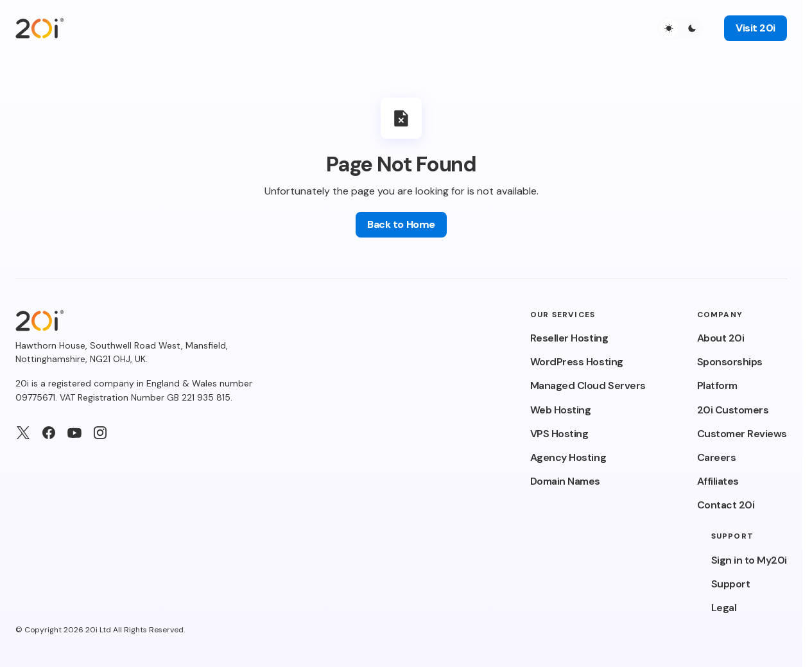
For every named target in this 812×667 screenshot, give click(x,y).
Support (731, 584)
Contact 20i (726, 505)
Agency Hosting (568, 457)
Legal (724, 608)
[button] (680, 28)
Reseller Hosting (569, 338)
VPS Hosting (559, 434)
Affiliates (718, 481)
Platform (717, 385)
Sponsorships (730, 362)
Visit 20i (756, 28)
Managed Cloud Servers (588, 385)
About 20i (721, 338)
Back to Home (401, 224)
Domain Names (565, 481)
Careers (717, 457)
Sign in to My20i (749, 560)
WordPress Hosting (577, 362)
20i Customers (733, 410)
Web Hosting (561, 410)
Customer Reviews (742, 434)
